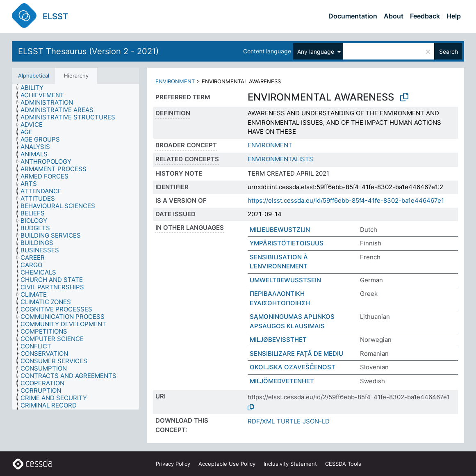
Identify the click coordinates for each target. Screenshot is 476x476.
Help (454, 16)
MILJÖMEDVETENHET (282, 381)
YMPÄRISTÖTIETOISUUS (287, 243)
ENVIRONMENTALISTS (280, 159)
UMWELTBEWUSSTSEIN (285, 280)
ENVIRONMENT (175, 81)
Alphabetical (34, 76)
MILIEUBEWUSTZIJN (280, 230)
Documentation (353, 16)
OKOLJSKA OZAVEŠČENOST (293, 367)
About (394, 16)
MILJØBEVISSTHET (278, 340)
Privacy (173, 464)
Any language (317, 51)
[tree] (75, 247)
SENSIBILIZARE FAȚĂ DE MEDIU (296, 354)
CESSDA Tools (343, 464)
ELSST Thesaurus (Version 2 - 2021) (88, 51)
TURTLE (289, 421)
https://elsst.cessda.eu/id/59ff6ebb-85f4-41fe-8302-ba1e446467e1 (346, 200)
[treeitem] (35, 88)
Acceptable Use (227, 464)
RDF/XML (261, 421)
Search (449, 51)
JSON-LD (316, 421)
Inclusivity (290, 464)
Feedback (425, 16)
